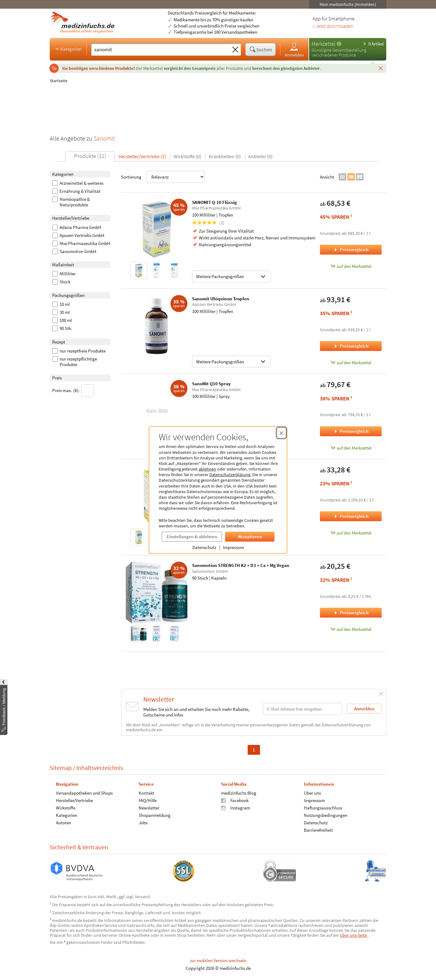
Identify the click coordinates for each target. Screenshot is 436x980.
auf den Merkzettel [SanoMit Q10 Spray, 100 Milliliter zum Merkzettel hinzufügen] (351, 448)
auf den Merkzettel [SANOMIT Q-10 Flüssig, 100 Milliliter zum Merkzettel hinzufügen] (351, 266)
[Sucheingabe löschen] (235, 50)
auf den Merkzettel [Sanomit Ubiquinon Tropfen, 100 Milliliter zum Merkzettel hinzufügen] (351, 363)
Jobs (143, 823)
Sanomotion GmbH (74, 251)
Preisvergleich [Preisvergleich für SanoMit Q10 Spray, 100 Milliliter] (351, 431)
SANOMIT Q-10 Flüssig (214, 202)
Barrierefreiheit (318, 830)
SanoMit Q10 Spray (211, 384)
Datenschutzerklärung (230, 475)
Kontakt (146, 793)
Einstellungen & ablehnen (192, 536)
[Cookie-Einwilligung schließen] (281, 433)
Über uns (312, 793)
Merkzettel (323, 44)
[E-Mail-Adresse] (303, 709)
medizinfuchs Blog (239, 793)
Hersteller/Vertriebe (74, 800)
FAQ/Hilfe (148, 800)
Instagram (236, 808)
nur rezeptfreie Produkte (79, 351)
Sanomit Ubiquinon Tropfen (221, 299)
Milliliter (64, 274)
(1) (208, 223)
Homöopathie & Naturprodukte (71, 202)
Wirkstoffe (66, 808)
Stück (61, 282)
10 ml (61, 304)
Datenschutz (204, 547)
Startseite (59, 81)
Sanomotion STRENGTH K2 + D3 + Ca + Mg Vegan (241, 565)
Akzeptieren (250, 536)
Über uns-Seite (354, 935)
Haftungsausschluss (323, 808)
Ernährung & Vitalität (76, 191)
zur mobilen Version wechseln (218, 960)
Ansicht (327, 177)
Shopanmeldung (155, 815)
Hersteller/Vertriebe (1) (142, 156)
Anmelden (294, 50)
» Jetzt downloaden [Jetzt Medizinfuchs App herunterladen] (333, 26)
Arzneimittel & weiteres (78, 183)
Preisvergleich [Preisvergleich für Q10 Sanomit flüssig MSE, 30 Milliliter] (351, 516)
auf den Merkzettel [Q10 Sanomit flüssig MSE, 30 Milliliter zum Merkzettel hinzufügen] (351, 533)
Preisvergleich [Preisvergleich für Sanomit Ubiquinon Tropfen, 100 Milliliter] (351, 346)
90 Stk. (62, 328)
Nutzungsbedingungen (326, 815)
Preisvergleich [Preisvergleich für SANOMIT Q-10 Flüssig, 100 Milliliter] (351, 249)
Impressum (233, 547)
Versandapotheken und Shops (84, 793)
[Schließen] (381, 68)
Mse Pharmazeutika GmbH (81, 243)
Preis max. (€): (73, 391)
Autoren (63, 823)
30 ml (61, 312)
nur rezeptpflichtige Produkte (75, 362)
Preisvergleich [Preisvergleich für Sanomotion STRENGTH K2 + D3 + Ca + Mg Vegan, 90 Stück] (351, 612)
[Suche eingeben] (160, 49)
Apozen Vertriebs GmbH (78, 235)
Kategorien (68, 49)
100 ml (62, 320)
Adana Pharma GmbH (77, 227)
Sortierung (163, 177)
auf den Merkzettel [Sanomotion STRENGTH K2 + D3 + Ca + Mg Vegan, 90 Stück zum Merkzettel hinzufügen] (351, 629)
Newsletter (149, 808)
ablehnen (207, 469)
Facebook (235, 800)
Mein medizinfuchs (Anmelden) (348, 4)
